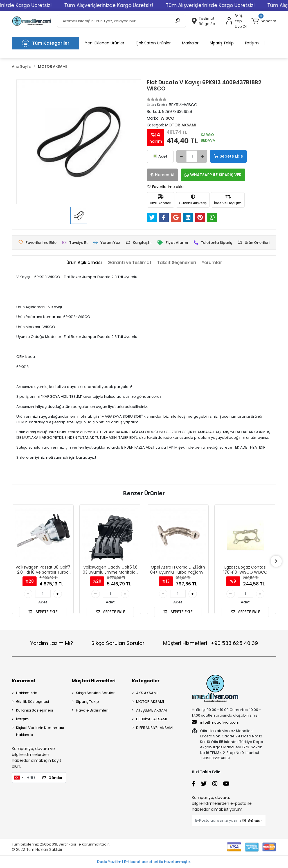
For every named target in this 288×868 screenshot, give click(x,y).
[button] (264, 21)
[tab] (84, 263)
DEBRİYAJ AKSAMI (151, 719)
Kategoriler (146, 681)
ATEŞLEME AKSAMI (152, 710)
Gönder (52, 778)
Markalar (190, 43)
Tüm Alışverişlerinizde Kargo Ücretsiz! (128, 5)
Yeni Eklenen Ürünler (105, 43)
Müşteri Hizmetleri (211, 643)
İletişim (252, 43)
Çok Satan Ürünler (153, 43)
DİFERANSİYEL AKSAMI (155, 728)
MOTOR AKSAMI (150, 702)
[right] (276, 561)
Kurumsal (23, 681)
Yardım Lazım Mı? (52, 643)
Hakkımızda (27, 693)
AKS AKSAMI (147, 693)
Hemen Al (162, 175)
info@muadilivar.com (216, 722)
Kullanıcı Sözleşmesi (34, 710)
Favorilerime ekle (165, 187)
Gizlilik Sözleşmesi (32, 702)
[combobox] (19, 778)
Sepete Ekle (228, 156)
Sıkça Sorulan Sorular (118, 643)
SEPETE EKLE (43, 612)
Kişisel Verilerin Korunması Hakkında (40, 731)
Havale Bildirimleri (92, 710)
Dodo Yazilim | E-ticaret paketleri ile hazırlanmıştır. (144, 862)
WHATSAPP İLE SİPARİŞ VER (213, 175)
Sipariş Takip (222, 43)
